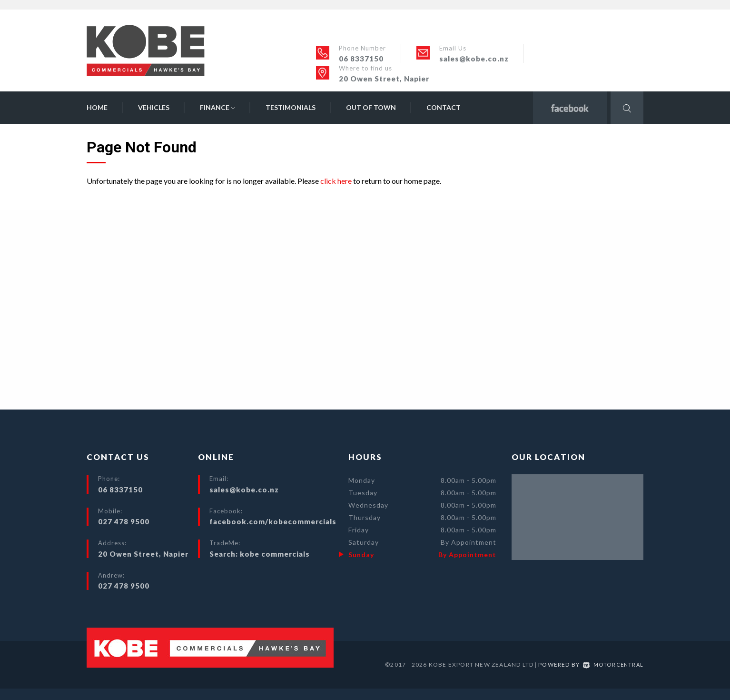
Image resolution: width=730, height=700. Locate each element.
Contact (444, 107)
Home (97, 107)
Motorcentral (612, 665)
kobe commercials (275, 554)
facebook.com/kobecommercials (273, 521)
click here (336, 181)
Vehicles (154, 107)
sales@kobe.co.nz (474, 59)
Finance (217, 107)
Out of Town (371, 107)
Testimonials (291, 107)
